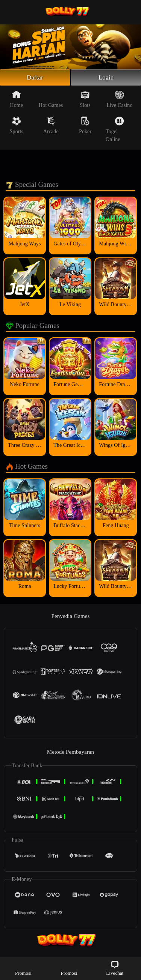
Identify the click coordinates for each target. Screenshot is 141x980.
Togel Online (115, 130)
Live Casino (119, 100)
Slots (85, 100)
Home (17, 100)
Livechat (115, 968)
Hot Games (51, 100)
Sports (17, 126)
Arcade (51, 126)
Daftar (35, 78)
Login (106, 78)
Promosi (23, 968)
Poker (85, 126)
